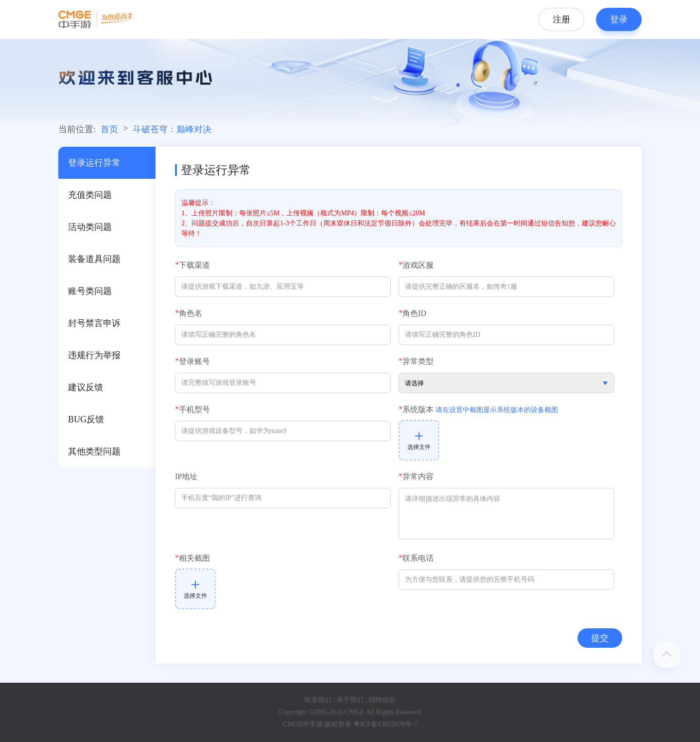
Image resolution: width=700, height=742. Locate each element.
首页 (109, 129)
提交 (600, 638)
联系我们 (318, 700)
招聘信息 (382, 700)
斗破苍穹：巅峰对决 (172, 129)
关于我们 (350, 700)
